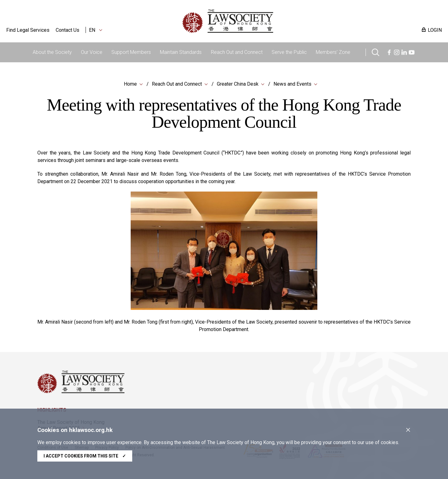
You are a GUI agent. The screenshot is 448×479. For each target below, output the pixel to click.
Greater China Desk (238, 84)
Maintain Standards (181, 52)
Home (130, 84)
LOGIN (435, 30)
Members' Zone (333, 52)
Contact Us (68, 30)
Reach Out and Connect (237, 52)
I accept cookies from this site (85, 456)
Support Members (131, 52)
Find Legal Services (28, 30)
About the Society (52, 52)
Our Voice (92, 52)
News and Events (292, 84)
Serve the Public (289, 52)
